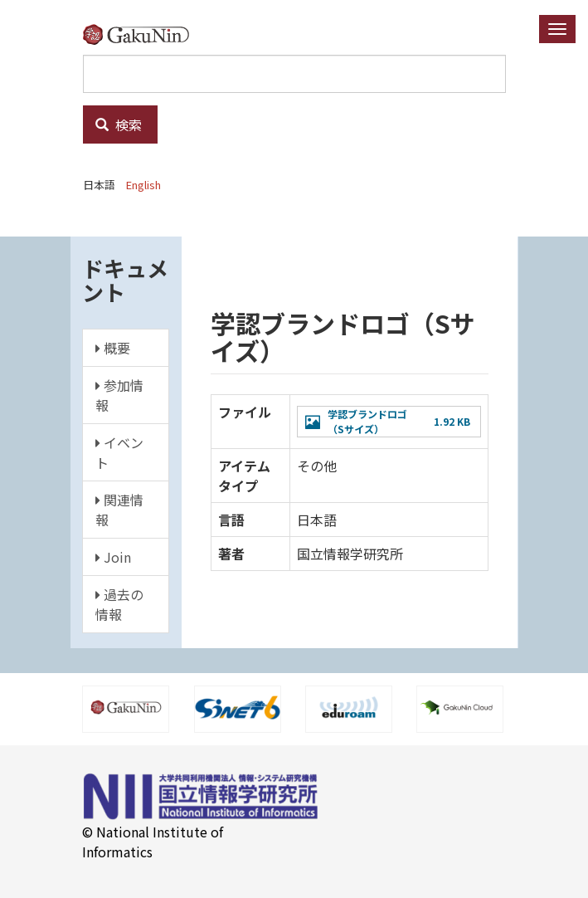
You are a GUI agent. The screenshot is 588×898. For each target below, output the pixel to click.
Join (113, 557)
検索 (119, 124)
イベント (119, 452)
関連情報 (119, 510)
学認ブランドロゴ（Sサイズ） (367, 421)
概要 (113, 348)
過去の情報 (119, 604)
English (143, 185)
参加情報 (119, 395)
